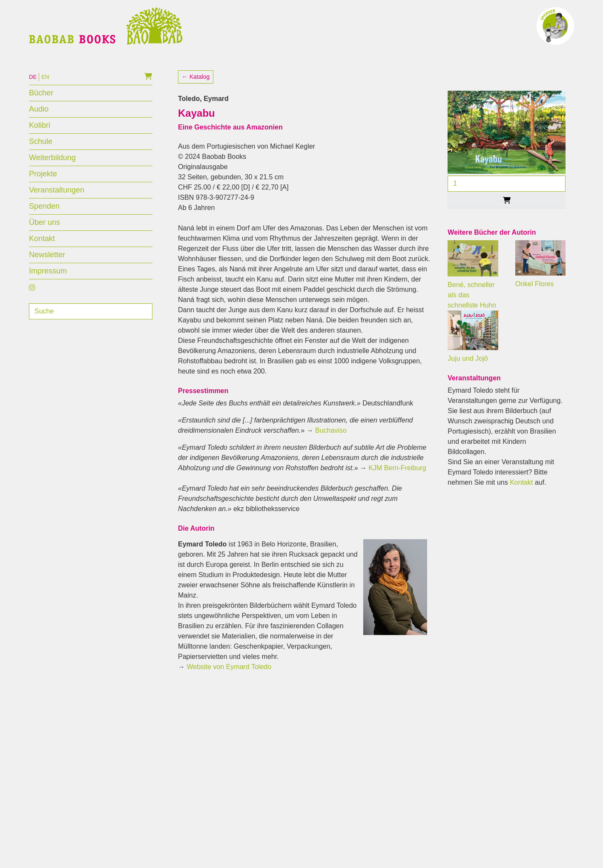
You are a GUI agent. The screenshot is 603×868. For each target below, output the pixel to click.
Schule (41, 157)
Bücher (41, 108)
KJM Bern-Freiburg (397, 483)
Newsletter (47, 270)
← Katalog (196, 92)
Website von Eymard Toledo (229, 682)
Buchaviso (331, 446)
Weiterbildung (52, 173)
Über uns (45, 238)
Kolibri (40, 141)
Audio (39, 124)
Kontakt (42, 254)
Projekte (43, 189)
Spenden (44, 221)
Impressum (48, 286)
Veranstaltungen (57, 205)
